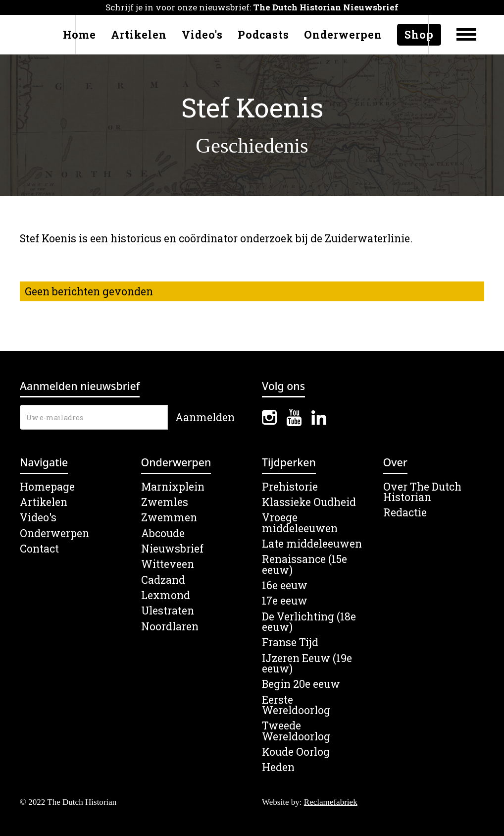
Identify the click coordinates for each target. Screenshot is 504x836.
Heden (278, 767)
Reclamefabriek (331, 802)
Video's (202, 35)
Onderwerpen (343, 35)
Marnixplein (173, 487)
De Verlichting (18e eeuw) (309, 622)
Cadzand (163, 580)
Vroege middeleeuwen (300, 523)
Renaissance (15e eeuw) (304, 565)
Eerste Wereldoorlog (296, 705)
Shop (419, 35)
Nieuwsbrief (172, 549)
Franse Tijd (290, 642)
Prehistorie (290, 487)
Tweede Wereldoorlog (296, 731)
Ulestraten (168, 611)
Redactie (405, 513)
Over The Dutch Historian (422, 492)
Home (79, 35)
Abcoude (163, 533)
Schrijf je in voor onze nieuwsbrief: (252, 7)
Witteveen (168, 564)
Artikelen (139, 35)
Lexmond (166, 595)
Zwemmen (169, 518)
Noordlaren (170, 627)
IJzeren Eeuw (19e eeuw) (307, 664)
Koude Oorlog (296, 752)
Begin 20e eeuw (301, 684)
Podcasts (263, 35)
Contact (39, 549)
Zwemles (165, 502)
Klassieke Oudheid (309, 502)
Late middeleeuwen (312, 544)
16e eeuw (285, 585)
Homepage (47, 487)
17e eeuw (285, 601)
